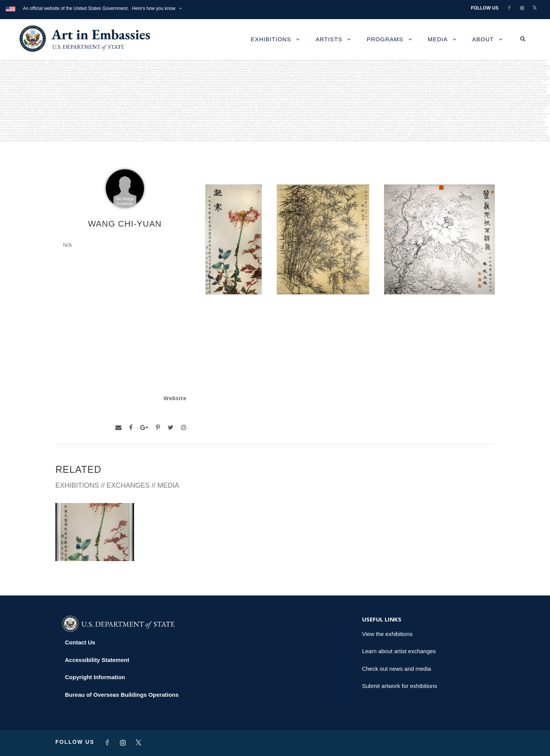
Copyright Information (95, 677)
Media (438, 39)
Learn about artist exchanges (399, 651)
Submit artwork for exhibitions (400, 686)
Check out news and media (397, 669)
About (483, 39)
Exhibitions (271, 39)
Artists (329, 39)
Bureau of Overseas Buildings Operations (122, 695)
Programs (385, 39)
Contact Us (80, 642)
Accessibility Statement (97, 660)
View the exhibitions (387, 634)
